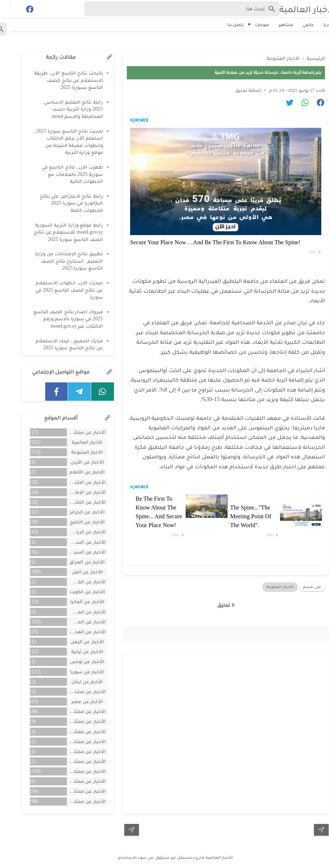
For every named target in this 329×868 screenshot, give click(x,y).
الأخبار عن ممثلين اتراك (76, 711)
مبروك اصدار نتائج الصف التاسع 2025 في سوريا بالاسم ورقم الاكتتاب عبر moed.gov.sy (58, 319)
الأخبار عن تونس (77, 661)
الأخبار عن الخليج (77, 522)
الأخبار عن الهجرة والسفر (76, 632)
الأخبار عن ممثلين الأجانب (76, 721)
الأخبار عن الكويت (77, 592)
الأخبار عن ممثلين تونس (76, 751)
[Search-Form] (171, 9)
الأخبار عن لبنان (76, 682)
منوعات (251, 25)
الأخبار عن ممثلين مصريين (76, 801)
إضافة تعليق (237, 90)
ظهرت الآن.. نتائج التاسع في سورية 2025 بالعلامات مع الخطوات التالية (62, 174)
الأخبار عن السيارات (76, 552)
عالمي (298, 25)
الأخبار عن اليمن (77, 642)
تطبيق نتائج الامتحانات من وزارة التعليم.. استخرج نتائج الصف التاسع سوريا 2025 (58, 261)
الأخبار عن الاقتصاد (76, 482)
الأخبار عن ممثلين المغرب (76, 741)
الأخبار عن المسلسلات (76, 612)
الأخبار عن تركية (77, 651)
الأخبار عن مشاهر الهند (76, 691)
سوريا (319, 25)
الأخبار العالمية (297, 9)
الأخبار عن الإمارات (76, 492)
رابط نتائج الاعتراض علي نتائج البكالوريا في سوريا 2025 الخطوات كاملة (61, 203)
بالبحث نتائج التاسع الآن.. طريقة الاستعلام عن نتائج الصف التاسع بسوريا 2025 (58, 80)
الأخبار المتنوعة (269, 587)
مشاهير (275, 25)
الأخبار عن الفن (77, 572)
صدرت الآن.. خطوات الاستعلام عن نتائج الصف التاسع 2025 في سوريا (58, 290)
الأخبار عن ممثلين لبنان (76, 791)
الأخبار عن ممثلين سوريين (76, 771)
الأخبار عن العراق (76, 562)
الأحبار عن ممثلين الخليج (76, 432)
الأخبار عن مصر (76, 701)
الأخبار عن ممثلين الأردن (76, 732)
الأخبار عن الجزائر (77, 512)
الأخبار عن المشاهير (76, 622)
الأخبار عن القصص (76, 582)
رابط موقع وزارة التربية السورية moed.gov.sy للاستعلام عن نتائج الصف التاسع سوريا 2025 (58, 232)
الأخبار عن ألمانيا (77, 602)
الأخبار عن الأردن (77, 462)
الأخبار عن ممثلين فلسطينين (76, 781)
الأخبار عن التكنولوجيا (76, 502)
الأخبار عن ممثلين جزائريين (76, 761)
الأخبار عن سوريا (76, 672)
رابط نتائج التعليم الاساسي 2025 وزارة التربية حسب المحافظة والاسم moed (63, 109)
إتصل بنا (225, 25)
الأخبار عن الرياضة (77, 532)
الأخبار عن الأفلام (76, 472)
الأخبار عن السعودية (76, 542)
